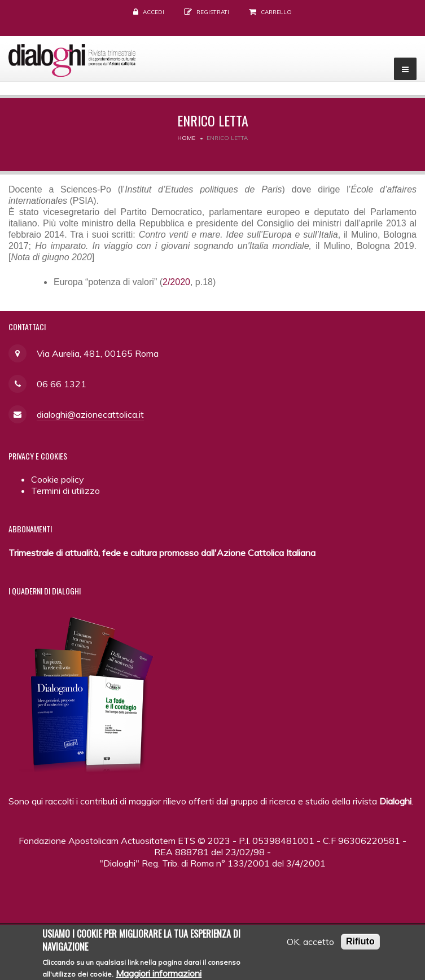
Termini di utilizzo (65, 491)
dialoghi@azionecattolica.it (90, 414)
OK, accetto (310, 945)
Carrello (276, 12)
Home (186, 138)
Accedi (154, 12)
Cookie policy (58, 479)
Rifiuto (360, 945)
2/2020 (176, 282)
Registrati (213, 12)
